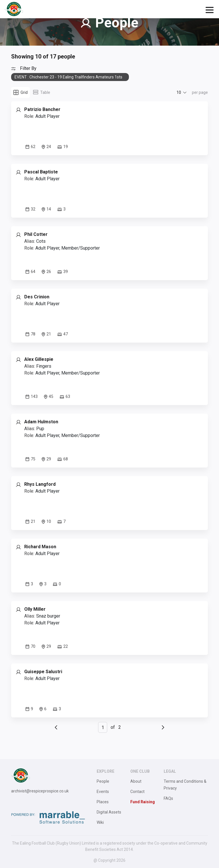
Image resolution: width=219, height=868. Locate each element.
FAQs (168, 798)
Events (103, 792)
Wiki (100, 822)
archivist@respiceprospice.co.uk (40, 791)
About (136, 781)
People (103, 781)
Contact (137, 792)
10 (179, 92)
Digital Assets (109, 812)
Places (103, 802)
